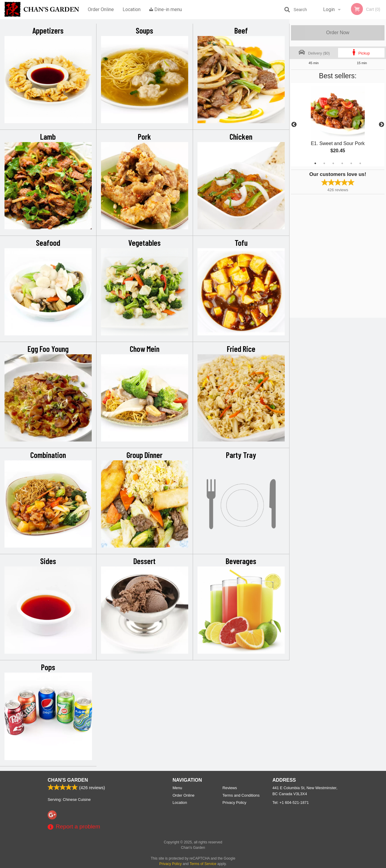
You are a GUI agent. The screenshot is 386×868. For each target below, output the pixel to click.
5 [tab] (351, 163)
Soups (144, 30)
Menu (177, 788)
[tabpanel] (338, 125)
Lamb (48, 136)
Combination (48, 455)
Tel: (291, 803)
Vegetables (144, 242)
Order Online (101, 9)
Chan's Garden (68, 780)
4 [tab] (342, 163)
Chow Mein (145, 349)
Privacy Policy (234, 803)
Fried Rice (241, 349)
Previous (294, 125)
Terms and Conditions (241, 795)
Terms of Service (203, 864)
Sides (48, 561)
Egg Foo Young (48, 349)
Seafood (48, 242)
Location (132, 9)
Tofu (241, 242)
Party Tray (241, 455)
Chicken (241, 136)
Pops (48, 667)
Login (329, 9)
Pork (144, 136)
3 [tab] (333, 163)
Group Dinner (144, 455)
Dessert (144, 561)
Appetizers (48, 30)
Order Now (338, 33)
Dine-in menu (166, 9)
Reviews (230, 788)
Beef (241, 30)
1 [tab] (315, 163)
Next (382, 125)
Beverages (241, 561)
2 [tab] (324, 163)
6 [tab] (360, 163)
